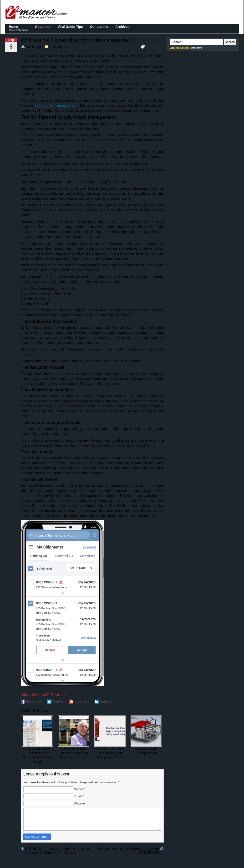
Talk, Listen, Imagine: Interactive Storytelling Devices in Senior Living (74, 737)
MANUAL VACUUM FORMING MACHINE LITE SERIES (128, 853)
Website (79, 803)
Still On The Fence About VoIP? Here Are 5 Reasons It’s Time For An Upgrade (57, 853)
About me (43, 27)
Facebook (34, 701)
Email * (79, 796)
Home (18, 28)
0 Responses (155, 47)
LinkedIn (107, 701)
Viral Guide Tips (70, 27)
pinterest (82, 701)
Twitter (58, 701)
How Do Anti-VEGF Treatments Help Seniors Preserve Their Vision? (38, 739)
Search (230, 42)
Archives (122, 27)
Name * (79, 789)
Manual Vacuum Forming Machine (146, 735)
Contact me (99, 27)
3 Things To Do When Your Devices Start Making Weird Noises (110, 737)
